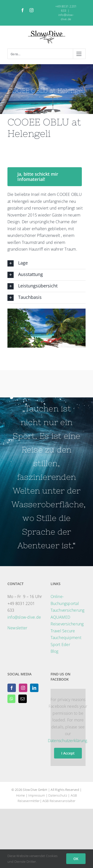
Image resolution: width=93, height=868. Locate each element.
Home (21, 795)
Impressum (37, 795)
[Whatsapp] (11, 699)
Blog (55, 651)
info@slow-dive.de (66, 17)
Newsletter (17, 628)
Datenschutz (58, 795)
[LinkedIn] (34, 688)
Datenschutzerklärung (68, 741)
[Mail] (23, 699)
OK (76, 859)
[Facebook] (12, 688)
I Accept (68, 753)
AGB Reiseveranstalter (59, 801)
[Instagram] (23, 688)
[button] (46, 263)
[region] (46, 328)
